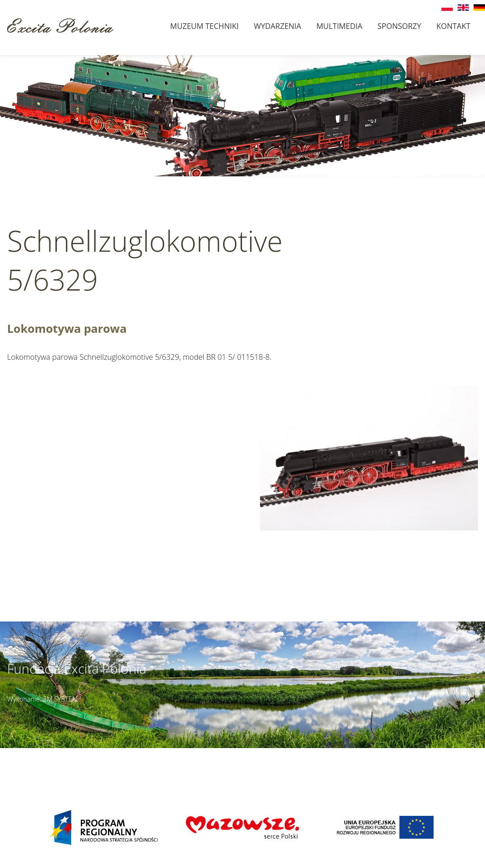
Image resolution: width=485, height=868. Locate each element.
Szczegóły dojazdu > (301, 753)
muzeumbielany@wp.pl (66, 764)
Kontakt (453, 26)
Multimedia (339, 26)
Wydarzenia (278, 26)
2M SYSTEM (61, 699)
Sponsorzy (399, 26)
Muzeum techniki (204, 26)
